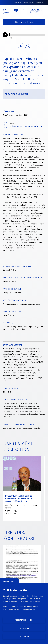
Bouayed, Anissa (9, 270)
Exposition (39, 327)
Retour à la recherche (24, 22)
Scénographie (28, 327)
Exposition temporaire (12, 327)
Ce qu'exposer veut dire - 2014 (15, 115)
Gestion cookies (9, 581)
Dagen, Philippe (9, 281)
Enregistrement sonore (12, 293)
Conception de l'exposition (14, 329)
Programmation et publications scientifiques (21, 304)
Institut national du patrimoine (28, 3)
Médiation (23, 94)
